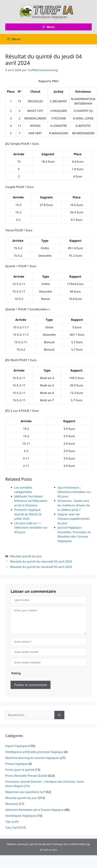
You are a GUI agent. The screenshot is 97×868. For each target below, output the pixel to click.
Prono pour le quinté (20, 770)
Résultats (12, 804)
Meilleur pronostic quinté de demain (29, 844)
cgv (88, 844)
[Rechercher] (59, 715)
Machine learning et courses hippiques (32, 758)
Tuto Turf (12, 828)
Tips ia (10, 822)
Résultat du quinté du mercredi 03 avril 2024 (41, 561)
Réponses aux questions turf (25, 792)
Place (11, 92)
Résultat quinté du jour (26, 556)
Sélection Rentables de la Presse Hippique (34, 810)
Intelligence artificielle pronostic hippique (34, 752)
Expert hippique (16, 746)
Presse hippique (16, 764)
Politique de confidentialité (69, 844)
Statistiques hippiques (21, 816)
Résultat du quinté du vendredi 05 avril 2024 (41, 567)
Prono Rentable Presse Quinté (26, 776)
